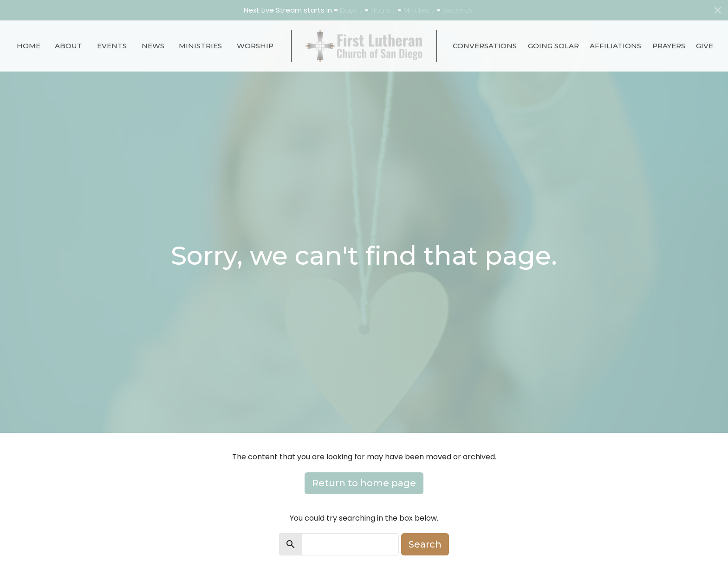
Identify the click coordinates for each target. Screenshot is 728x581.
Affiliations (615, 46)
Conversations (485, 46)
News (153, 46)
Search (425, 544)
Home (29, 46)
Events (112, 46)
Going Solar (553, 46)
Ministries (200, 46)
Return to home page (364, 483)
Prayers (669, 46)
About (68, 46)
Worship (255, 46)
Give (705, 46)
